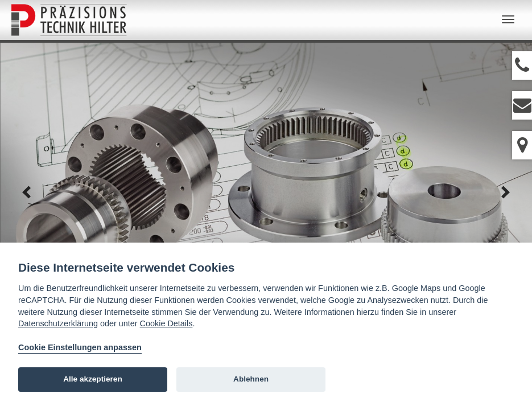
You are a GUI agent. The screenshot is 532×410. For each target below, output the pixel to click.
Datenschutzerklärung (58, 323)
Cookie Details (166, 323)
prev (27, 192)
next (505, 192)
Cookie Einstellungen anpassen (80, 347)
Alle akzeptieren (93, 379)
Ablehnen (251, 379)
